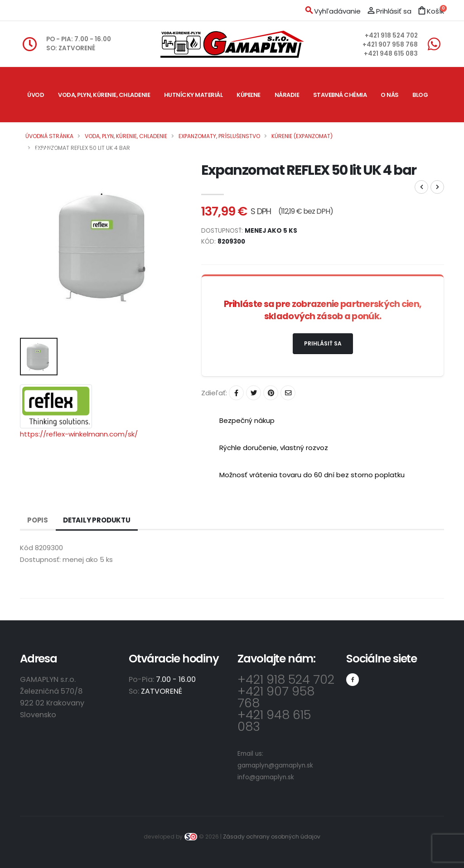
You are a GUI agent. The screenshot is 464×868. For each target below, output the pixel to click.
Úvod (36, 95)
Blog (420, 95)
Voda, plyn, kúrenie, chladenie (104, 95)
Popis (38, 520)
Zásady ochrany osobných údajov (272, 837)
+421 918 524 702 (391, 36)
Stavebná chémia (340, 95)
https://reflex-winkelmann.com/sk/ (79, 434)
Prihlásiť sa (323, 343)
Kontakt (41, 150)
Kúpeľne (249, 95)
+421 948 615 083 (391, 54)
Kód (27, 548)
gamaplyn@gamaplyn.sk (275, 765)
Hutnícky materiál (193, 95)
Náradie (287, 95)
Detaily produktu (97, 520)
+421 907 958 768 (390, 45)
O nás (390, 95)
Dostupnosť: (40, 559)
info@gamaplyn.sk (266, 777)
